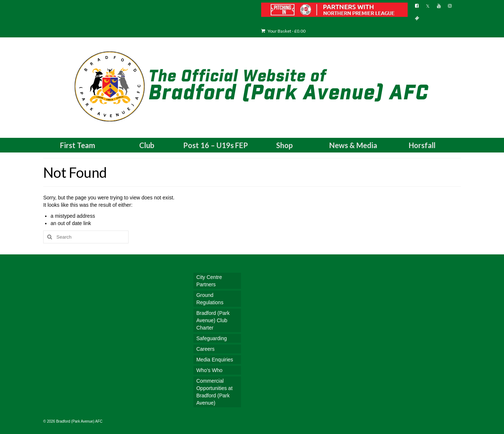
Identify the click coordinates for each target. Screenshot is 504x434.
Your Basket (283, 31)
